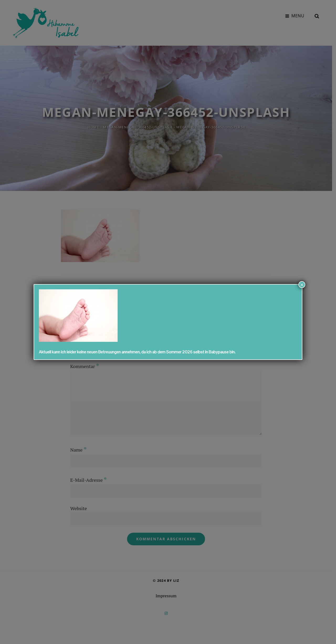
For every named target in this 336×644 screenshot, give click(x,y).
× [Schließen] (302, 285)
